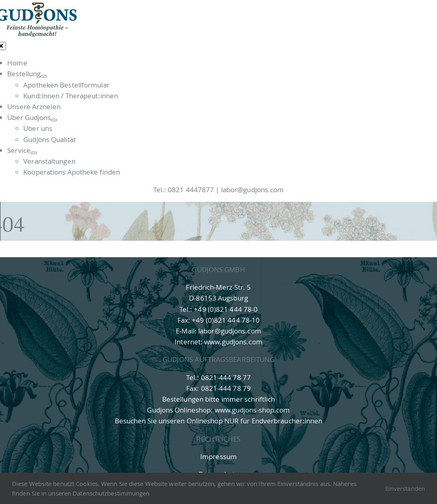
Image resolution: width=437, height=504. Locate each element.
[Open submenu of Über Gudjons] (54, 120)
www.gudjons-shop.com (252, 410)
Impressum (218, 456)
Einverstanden (405, 488)
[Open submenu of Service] (34, 153)
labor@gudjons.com (253, 190)
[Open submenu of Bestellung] (44, 76)
